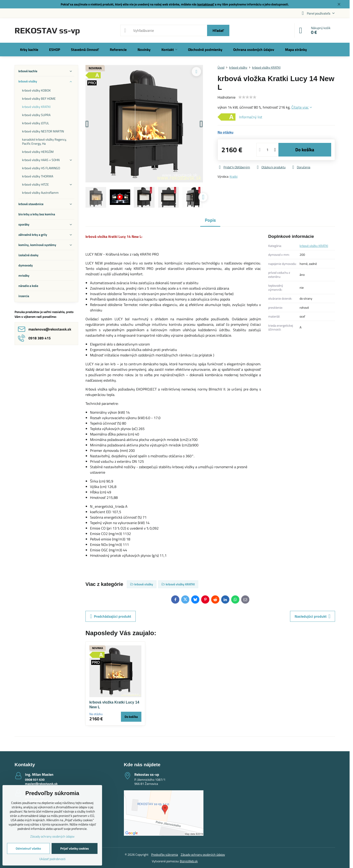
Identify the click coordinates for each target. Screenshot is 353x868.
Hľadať (218, 30)
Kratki (234, 176)
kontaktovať (206, 4)
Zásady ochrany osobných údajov (203, 854)
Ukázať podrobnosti (52, 859)
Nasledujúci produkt (313, 616)
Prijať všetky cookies (75, 848)
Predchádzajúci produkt (111, 616)
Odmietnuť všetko (28, 848)
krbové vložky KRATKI (314, 246)
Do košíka (305, 150)
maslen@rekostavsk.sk (41, 784)
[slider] (247, 97)
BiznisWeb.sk (189, 861)
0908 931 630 (35, 780)
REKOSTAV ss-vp (47, 30)
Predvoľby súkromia (165, 854)
